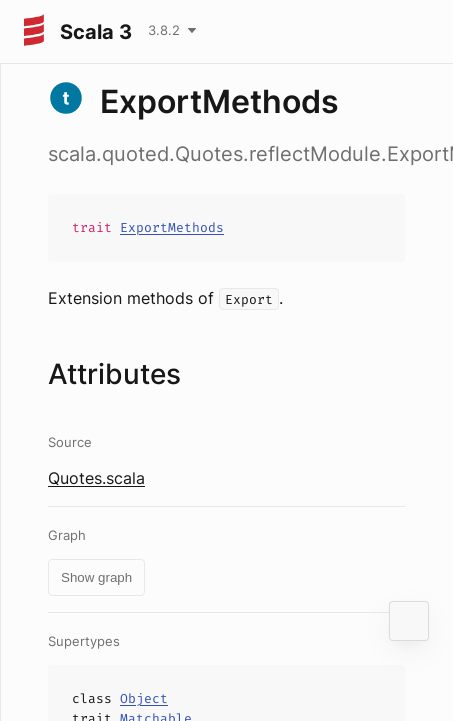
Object (144, 698)
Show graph (96, 577)
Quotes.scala (96, 478)
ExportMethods (172, 227)
